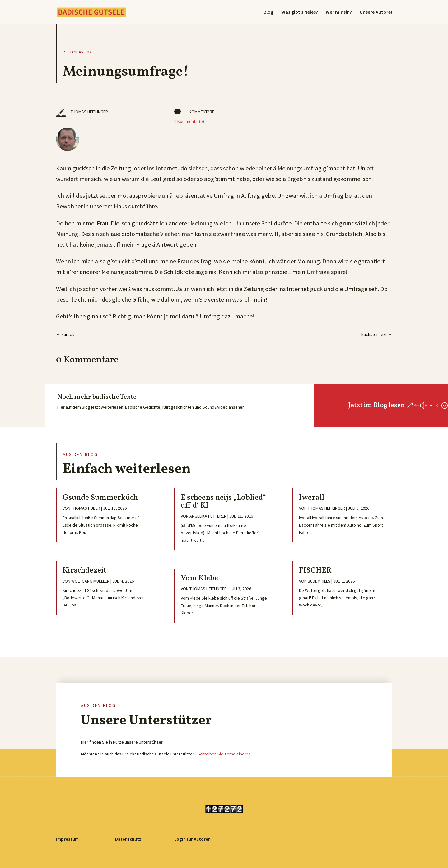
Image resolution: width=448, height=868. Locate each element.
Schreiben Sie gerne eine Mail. (226, 754)
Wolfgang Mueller (90, 581)
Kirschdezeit (84, 571)
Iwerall (312, 498)
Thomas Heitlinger (208, 589)
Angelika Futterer (208, 516)
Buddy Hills (319, 581)
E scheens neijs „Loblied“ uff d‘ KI (223, 502)
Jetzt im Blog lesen (376, 405)
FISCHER (315, 571)
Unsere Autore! (376, 12)
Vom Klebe (199, 578)
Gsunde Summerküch (102, 498)
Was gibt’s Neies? (300, 12)
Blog (268, 12)
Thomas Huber (86, 508)
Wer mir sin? (339, 12)
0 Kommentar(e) (189, 121)
